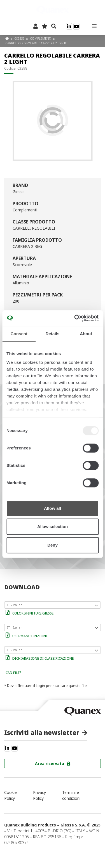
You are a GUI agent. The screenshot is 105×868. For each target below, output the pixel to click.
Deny (53, 545)
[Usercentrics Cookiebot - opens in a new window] (75, 318)
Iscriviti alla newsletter (42, 732)
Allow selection (53, 526)
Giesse (20, 38)
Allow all (53, 508)
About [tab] (86, 334)
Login (40, 686)
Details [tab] (53, 334)
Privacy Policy (39, 795)
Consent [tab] (19, 334)
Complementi (41, 38)
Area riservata (50, 763)
